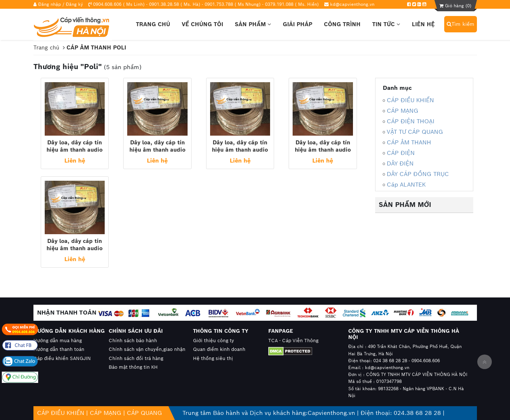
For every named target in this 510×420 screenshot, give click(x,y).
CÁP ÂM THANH (409, 142)
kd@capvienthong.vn (352, 4)
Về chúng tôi (202, 24)
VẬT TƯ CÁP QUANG (415, 132)
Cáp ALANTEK (406, 185)
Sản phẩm (253, 24)
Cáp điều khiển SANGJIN (62, 358)
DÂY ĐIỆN (400, 163)
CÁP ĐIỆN (401, 153)
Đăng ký (74, 4)
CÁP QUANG (144, 413)
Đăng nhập (50, 4)
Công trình (342, 24)
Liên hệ (423, 24)
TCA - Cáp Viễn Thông (293, 341)
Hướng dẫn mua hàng (58, 341)
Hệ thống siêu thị (213, 358)
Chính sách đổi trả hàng (136, 358)
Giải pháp (298, 24)
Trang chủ (153, 24)
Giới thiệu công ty (214, 341)
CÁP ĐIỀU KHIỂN (410, 100)
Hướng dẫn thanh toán (59, 349)
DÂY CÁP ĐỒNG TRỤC (418, 174)
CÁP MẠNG (403, 111)
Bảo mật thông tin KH (133, 367)
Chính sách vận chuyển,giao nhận (147, 349)
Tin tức (386, 24)
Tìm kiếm (461, 24)
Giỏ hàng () (455, 6)
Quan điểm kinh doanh (219, 349)
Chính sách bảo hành (133, 341)
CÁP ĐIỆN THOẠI (411, 121)
